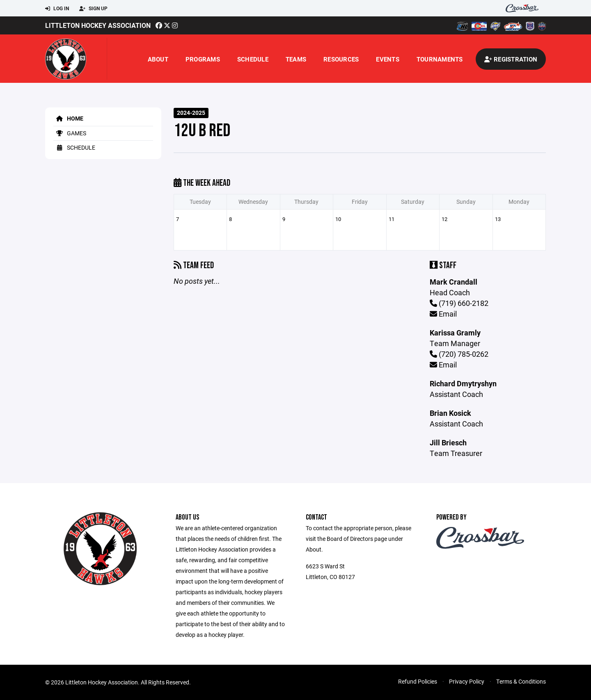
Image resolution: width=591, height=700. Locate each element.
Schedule (253, 59)
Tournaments (440, 59)
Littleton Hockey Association (98, 25)
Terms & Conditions (521, 681)
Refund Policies (418, 681)
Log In (57, 9)
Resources (341, 59)
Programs (203, 59)
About (158, 59)
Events (388, 59)
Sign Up (93, 9)
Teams (296, 59)
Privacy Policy (467, 681)
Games (70, 133)
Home (68, 118)
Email (443, 314)
